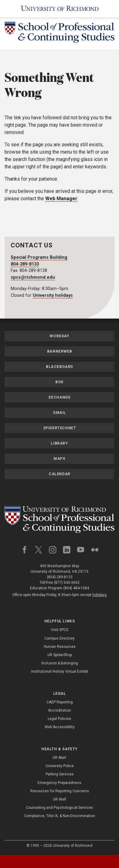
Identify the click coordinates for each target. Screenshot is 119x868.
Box (60, 382)
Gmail (60, 413)
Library (59, 443)
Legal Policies (60, 719)
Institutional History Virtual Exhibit (60, 671)
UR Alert (60, 758)
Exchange (60, 397)
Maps (59, 459)
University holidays (53, 295)
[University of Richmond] (60, 9)
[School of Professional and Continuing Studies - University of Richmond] (60, 520)
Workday (59, 336)
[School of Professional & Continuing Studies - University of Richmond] (60, 33)
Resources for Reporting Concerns (60, 791)
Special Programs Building (39, 257)
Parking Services (60, 774)
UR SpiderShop (60, 655)
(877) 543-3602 (67, 583)
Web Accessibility (60, 727)
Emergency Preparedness (60, 783)
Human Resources (60, 647)
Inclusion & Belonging (60, 663)
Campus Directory (60, 638)
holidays (100, 595)
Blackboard (60, 367)
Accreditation (60, 710)
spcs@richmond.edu (33, 277)
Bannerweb (60, 351)
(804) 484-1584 (76, 588)
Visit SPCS (60, 630)
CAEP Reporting (60, 702)
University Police (60, 766)
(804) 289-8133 (60, 577)
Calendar (60, 474)
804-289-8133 (25, 264)
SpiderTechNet (60, 428)
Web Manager (61, 199)
